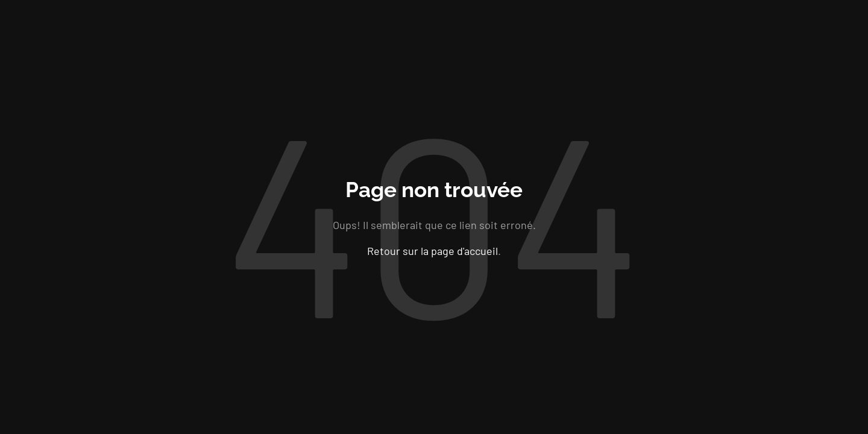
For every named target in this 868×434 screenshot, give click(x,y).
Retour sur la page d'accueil (432, 250)
